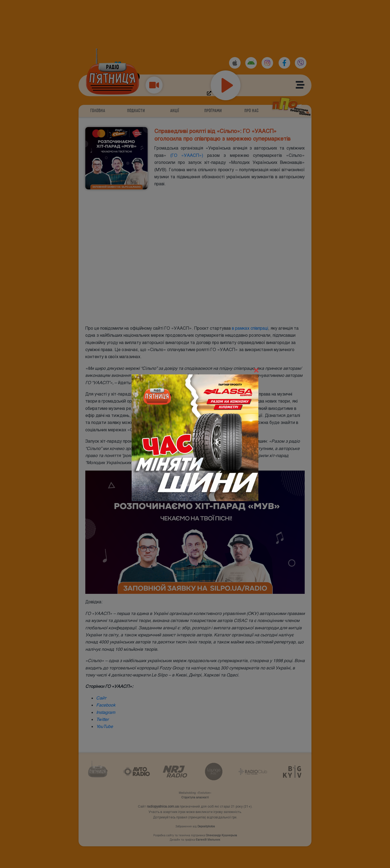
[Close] (256, 371)
